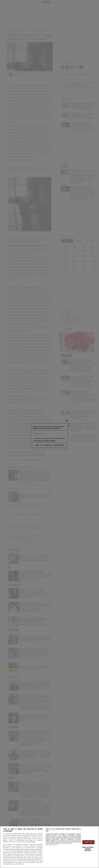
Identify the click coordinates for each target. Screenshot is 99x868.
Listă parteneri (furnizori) (52, 845)
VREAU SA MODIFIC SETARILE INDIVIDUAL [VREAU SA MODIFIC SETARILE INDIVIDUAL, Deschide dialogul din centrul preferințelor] (88, 849)
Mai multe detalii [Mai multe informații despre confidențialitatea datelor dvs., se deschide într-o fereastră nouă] (31, 842)
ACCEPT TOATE (89, 842)
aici (26, 856)
